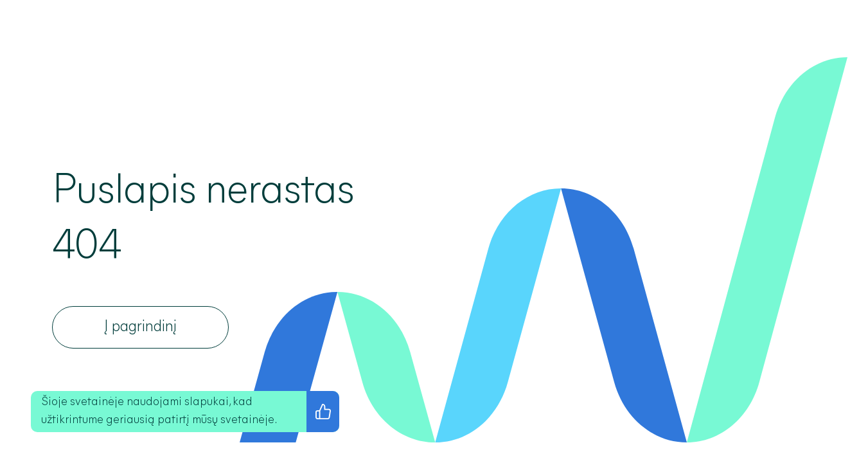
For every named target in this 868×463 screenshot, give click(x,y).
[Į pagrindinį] (140, 327)
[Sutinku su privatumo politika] (323, 412)
